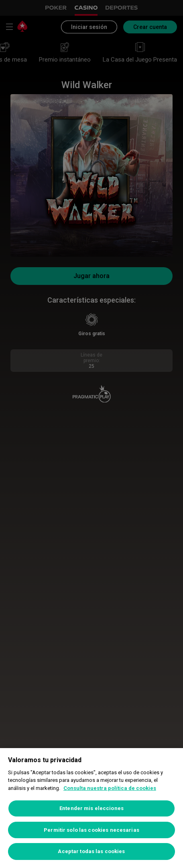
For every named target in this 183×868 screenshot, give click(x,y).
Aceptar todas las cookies (91, 851)
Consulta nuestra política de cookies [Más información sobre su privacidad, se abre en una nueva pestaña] (110, 788)
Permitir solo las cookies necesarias (91, 830)
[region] (91, 808)
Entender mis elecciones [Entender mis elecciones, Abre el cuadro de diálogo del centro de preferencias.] (91, 808)
